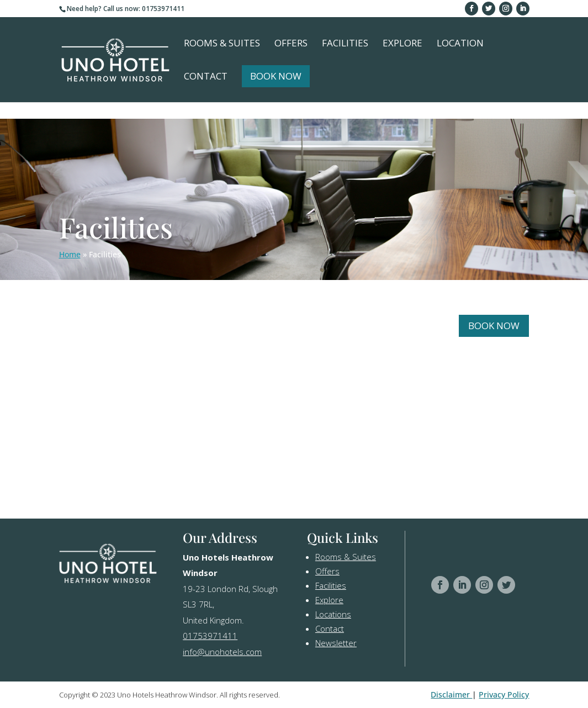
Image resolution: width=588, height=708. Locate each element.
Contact (206, 77)
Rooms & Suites (222, 44)
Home (70, 254)
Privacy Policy (504, 694)
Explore (402, 44)
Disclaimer (451, 694)
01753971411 (210, 636)
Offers (291, 44)
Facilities (345, 44)
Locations (333, 614)
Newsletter (336, 643)
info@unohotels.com (222, 652)
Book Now (276, 76)
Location (460, 44)
